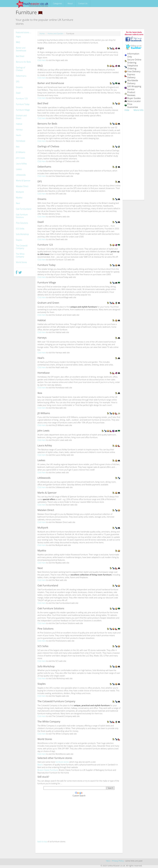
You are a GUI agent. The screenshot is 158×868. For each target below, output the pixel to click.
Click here (42, 60)
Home (42, 34)
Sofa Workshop (22, 234)
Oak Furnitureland (24, 209)
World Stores (21, 262)
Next (18, 203)
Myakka (19, 198)
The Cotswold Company (22, 247)
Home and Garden (56, 34)
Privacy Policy (118, 861)
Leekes (19, 169)
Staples (19, 240)
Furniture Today (23, 104)
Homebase (21, 141)
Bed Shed (20, 56)
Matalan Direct (22, 186)
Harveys (19, 130)
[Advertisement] (79, 819)
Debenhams (21, 76)
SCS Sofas (20, 229)
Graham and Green (21, 117)
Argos (18, 36)
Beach (40, 765)
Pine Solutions (22, 223)
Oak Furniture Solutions (22, 216)
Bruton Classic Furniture (48, 770)
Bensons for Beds (24, 62)
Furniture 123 (22, 99)
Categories (58, 3)
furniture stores (62, 762)
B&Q (18, 42)
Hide (127, 110)
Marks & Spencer (23, 181)
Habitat (19, 124)
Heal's (19, 135)
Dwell (18, 93)
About (70, 3)
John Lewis (21, 158)
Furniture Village (23, 110)
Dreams (19, 87)
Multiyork (20, 192)
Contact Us (83, 3)
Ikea (18, 147)
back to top (42, 841)
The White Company (20, 255)
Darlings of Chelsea (21, 69)
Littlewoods (21, 175)
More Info (139, 110)
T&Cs (108, 861)
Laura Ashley (21, 164)
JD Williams (21, 152)
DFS (18, 82)
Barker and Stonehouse (21, 49)
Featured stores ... (24, 32)
